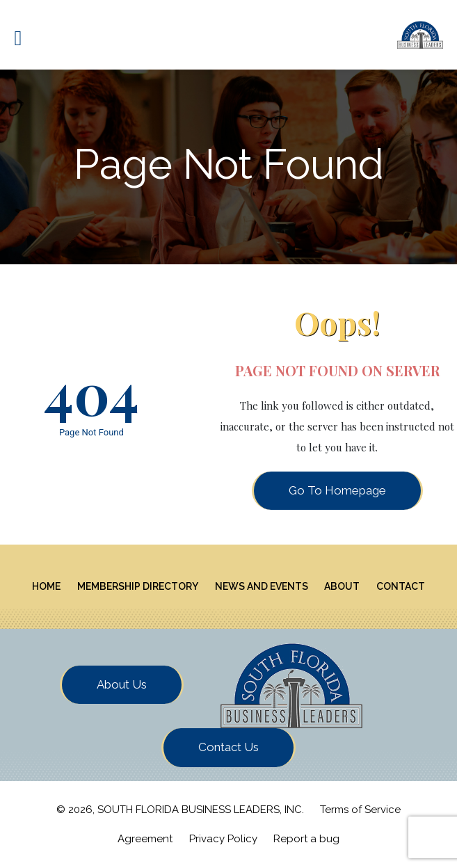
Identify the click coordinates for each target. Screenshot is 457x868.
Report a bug (306, 839)
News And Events (262, 586)
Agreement (145, 839)
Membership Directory (138, 586)
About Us (122, 684)
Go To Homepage (337, 490)
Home (46, 586)
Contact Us (228, 747)
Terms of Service (360, 810)
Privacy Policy (223, 839)
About (342, 586)
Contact (401, 586)
